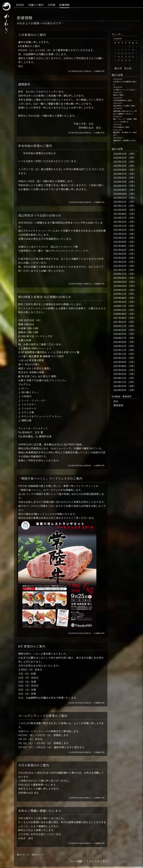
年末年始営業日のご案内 (122, 100)
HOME (20, 5)
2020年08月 (120, 278)
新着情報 (64, 5)
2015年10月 (120, 358)
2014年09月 (120, 390)
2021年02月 (120, 266)
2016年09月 (120, 334)
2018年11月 (120, 306)
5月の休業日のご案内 (121, 127)
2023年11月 (120, 206)
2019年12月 (120, 294)
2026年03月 (120, 154)
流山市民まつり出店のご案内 (124, 106)
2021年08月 (120, 246)
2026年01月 (120, 158)
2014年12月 (120, 378)
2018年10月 (120, 310)
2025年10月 (120, 166)
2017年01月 (120, 322)
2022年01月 (120, 238)
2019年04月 (120, 302)
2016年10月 (120, 330)
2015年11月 (120, 354)
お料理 (51, 5)
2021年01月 (120, 270)
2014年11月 (120, 382)
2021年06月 (120, 250)
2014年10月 (120, 386)
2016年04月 (120, 342)
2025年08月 (120, 170)
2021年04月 (120, 258)
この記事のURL (99, 71)
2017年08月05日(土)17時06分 (80, 71)
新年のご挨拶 (118, 95)
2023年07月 (120, 218)
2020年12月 (120, 274)
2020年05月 (120, 282)
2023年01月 (120, 222)
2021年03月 (120, 262)
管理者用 (118, 405)
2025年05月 (120, 178)
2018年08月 (120, 314)
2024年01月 (120, 202)
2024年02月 (120, 198)
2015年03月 (120, 374)
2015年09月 (120, 362)
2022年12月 (120, 226)
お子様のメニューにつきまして (125, 90)
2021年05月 (120, 254)
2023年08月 (120, 214)
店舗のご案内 (36, 5)
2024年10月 (120, 182)
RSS (116, 401)
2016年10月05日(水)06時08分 (80, 465)
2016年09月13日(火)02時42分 (80, 633)
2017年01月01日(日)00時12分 (80, 133)
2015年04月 (120, 370)
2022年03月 (120, 230)
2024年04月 (120, 194)
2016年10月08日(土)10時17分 (80, 284)
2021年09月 (120, 242)
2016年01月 (120, 346)
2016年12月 (120, 326)
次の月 (128, 68)
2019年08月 (120, 298)
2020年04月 (120, 286)
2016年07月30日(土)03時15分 (80, 703)
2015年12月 (120, 350)
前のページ (23, 855)
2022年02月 (120, 234)
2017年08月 (120, 318)
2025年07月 (120, 174)
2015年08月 (120, 366)
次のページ (38, 855)
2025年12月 (120, 162)
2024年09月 (120, 186)
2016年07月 (120, 338)
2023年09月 (120, 210)
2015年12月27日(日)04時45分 (80, 843)
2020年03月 (120, 290)
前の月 (118, 68)
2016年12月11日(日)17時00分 (80, 202)
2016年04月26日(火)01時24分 (80, 752)
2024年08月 (120, 190)
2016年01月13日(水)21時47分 (80, 798)
